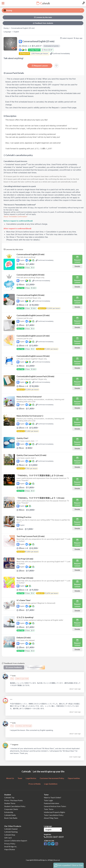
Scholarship (9, 812)
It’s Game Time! (24, 600)
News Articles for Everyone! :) (30, 416)
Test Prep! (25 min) (25, 559)
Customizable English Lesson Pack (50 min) (35, 376)
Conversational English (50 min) (30, 275)
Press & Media (35, 784)
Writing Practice (24, 517)
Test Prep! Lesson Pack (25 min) (31, 536)
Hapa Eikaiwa (10, 849)
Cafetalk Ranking (11, 832)
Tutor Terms (49, 809)
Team (20, 778)
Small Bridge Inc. (11, 846)
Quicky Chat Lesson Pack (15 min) (31, 455)
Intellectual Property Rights (54, 812)
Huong (6, 28)
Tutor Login (48, 800)
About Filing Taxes (51, 818)
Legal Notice (31, 778)
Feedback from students (43, 23)
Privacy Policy (10, 844)
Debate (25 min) (24, 638)
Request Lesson (40, 66)
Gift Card (8, 838)
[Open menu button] (3, 3)
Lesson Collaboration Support (16, 841)
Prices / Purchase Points (13, 800)
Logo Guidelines (51, 784)
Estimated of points (51, 46)
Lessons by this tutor (43, 17)
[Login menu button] (83, 3)
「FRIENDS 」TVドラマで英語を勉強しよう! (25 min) (40, 475)
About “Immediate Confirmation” (16, 216)
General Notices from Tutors (55, 806)
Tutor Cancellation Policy (54, 815)
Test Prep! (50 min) (25, 578)
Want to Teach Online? (53, 797)
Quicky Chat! (22, 438)
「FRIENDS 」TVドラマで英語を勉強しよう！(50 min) (40, 498)
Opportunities (74, 778)
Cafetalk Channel (11, 829)
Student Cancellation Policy (15, 806)
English (16, 32)
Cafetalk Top (9, 797)
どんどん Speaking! (25, 617)
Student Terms (10, 803)
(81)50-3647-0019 (55, 837)
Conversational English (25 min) (30, 254)
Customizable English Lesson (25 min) (33, 315)
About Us (10, 778)
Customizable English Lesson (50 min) (33, 356)
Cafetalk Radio (10, 815)
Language (7, 32)
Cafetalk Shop (10, 835)
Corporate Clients (11, 809)
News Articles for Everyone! (29, 397)
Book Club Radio (11, 818)
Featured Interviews (52, 803)
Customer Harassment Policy (52, 778)
